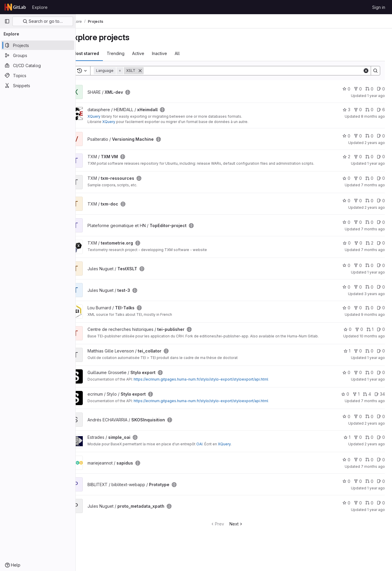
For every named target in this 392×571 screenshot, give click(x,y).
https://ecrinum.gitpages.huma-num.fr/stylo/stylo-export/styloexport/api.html (215, 387)
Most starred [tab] (100, 53)
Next (243, 532)
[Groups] (38, 55)
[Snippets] (38, 85)
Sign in (379, 7)
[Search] (260, 71)
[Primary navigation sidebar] (7, 21)
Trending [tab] (130, 53)
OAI (214, 452)
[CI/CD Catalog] (38, 65)
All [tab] (191, 53)
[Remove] (154, 71)
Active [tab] (152, 53)
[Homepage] (15, 7)
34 (380, 402)
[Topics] (38, 75)
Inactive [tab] (174, 53)
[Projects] (38, 45)
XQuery (108, 116)
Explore (40, 7)
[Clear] (366, 71)
